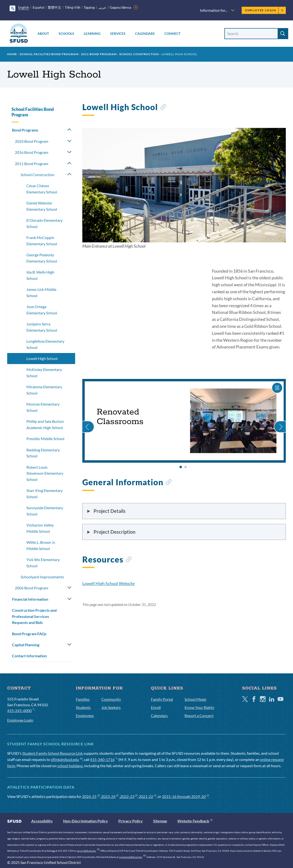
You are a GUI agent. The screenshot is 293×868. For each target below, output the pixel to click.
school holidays (70, 766)
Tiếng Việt (73, 7)
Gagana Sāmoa (121, 7)
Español (39, 7)
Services (118, 33)
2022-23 (129, 796)
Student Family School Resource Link (53, 753)
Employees (85, 715)
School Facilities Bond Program (49, 54)
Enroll (156, 707)
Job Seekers (111, 707)
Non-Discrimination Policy (86, 821)
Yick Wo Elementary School (43, 563)
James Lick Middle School (41, 292)
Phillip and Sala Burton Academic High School (45, 424)
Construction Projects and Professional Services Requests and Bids (34, 616)
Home (12, 54)
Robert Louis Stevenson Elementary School (45, 473)
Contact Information (29, 656)
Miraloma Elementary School (44, 390)
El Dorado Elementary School (45, 223)
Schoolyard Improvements (42, 577)
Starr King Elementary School (45, 494)
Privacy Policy (131, 821)
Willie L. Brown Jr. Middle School (41, 545)
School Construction (139, 54)
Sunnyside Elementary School (45, 511)
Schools (66, 33)
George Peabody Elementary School (42, 258)
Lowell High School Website (108, 583)
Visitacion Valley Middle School (40, 528)
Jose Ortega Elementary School (42, 310)
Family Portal (162, 699)
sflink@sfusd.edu (67, 759)
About (43, 33)
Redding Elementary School (43, 453)
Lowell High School (42, 358)
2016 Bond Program (32, 152)
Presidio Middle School (45, 439)
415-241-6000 (21, 710)
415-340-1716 (104, 759)
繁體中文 (54, 7)
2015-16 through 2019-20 (185, 796)
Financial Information (30, 599)
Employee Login (264, 10)
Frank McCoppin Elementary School (42, 241)
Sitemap (160, 821)
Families (83, 699)
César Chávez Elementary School (42, 189)
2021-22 (147, 796)
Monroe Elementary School (43, 407)
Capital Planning (26, 645)
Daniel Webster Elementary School (42, 206)
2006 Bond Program (32, 588)
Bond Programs (25, 130)
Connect (172, 33)
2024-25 (91, 796)
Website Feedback (195, 821)
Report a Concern (199, 715)
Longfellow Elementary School (45, 344)
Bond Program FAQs (29, 634)
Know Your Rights (199, 707)
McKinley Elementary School (44, 373)
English (24, 7)
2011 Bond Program (99, 54)
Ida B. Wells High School (40, 275)
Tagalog (89, 7)
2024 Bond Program (32, 141)
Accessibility (42, 821)
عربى (102, 7)
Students (83, 707)
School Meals (195, 699)
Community (111, 699)
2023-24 (110, 796)
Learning (92, 33)
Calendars (145, 33)
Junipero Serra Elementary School (42, 327)
